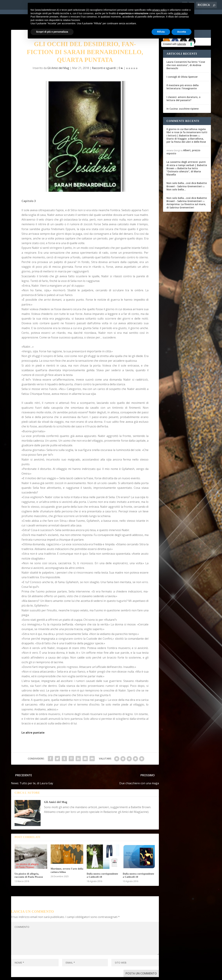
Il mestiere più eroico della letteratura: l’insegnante (183, 74)
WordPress (72, 975)
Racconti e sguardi (104, 55)
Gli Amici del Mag (58, 55)
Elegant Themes (37, 975)
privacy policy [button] (160, 10)
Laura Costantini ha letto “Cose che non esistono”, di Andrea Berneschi (186, 52)
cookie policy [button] (181, 13)
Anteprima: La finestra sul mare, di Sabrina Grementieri (186, 193)
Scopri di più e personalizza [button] (52, 32)
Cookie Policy (107, 975)
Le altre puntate (33, 719)
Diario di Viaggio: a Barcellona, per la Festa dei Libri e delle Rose (186, 127)
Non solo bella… (176, 176)
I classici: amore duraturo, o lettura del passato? (183, 85)
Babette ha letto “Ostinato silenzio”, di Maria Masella (184, 158)
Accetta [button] (182, 32)
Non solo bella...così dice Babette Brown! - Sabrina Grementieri (187, 171)
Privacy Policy (89, 975)
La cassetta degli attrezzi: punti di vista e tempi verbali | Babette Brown (187, 152)
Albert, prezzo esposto (183, 139)
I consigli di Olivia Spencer (182, 64)
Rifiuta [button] (161, 32)
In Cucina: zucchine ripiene (183, 95)
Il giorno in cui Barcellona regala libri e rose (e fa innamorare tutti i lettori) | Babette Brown (187, 119)
